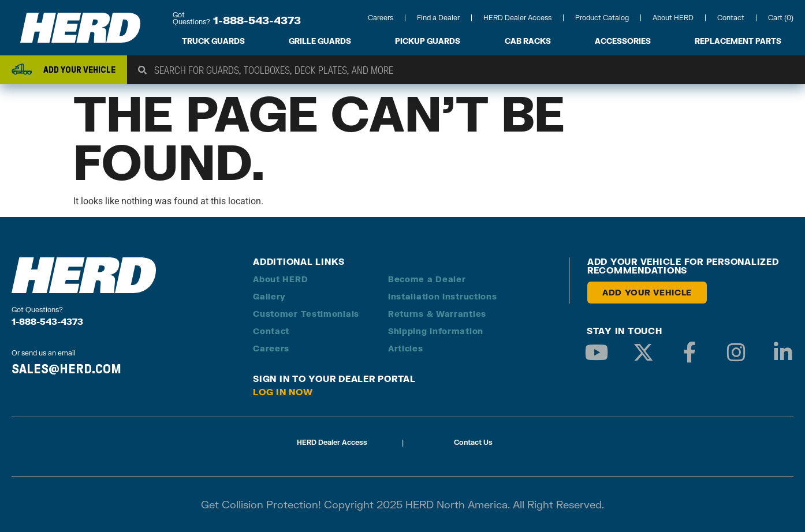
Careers (381, 18)
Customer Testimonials (306, 314)
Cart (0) (781, 18)
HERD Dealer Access (517, 18)
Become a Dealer (427, 279)
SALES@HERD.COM (66, 369)
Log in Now (283, 392)
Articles (406, 348)
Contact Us (473, 442)
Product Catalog (602, 18)
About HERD (673, 18)
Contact (731, 18)
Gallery (269, 296)
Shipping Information (436, 331)
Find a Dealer (438, 18)
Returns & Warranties (437, 314)
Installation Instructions (443, 296)
